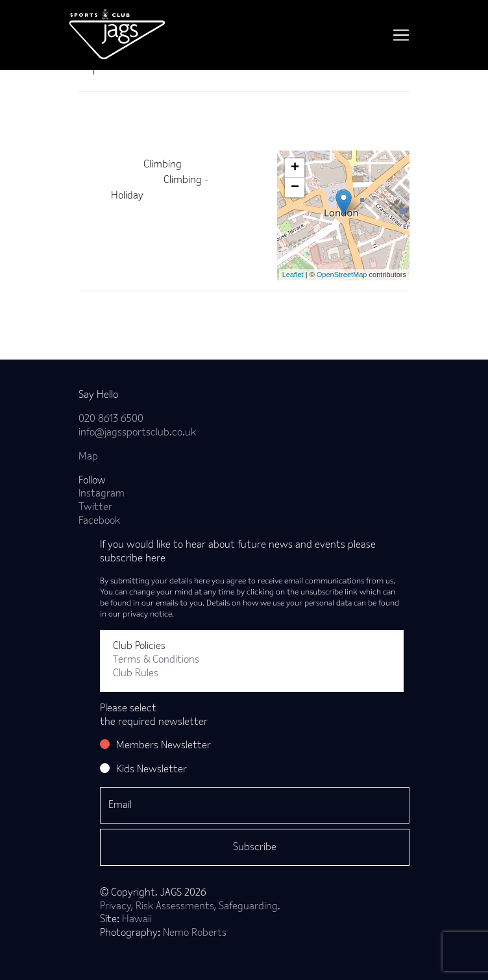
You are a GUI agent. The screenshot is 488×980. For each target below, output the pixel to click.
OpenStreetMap (342, 275)
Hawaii (137, 920)
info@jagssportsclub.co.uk (137, 433)
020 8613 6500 (111, 419)
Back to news (129, 312)
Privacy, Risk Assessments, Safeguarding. (190, 907)
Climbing (163, 165)
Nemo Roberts (195, 933)
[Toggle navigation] (401, 35)
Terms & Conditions (156, 660)
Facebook (99, 521)
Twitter (95, 508)
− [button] (295, 188)
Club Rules (136, 674)
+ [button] (295, 168)
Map (88, 457)
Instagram (102, 494)
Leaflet (293, 275)
